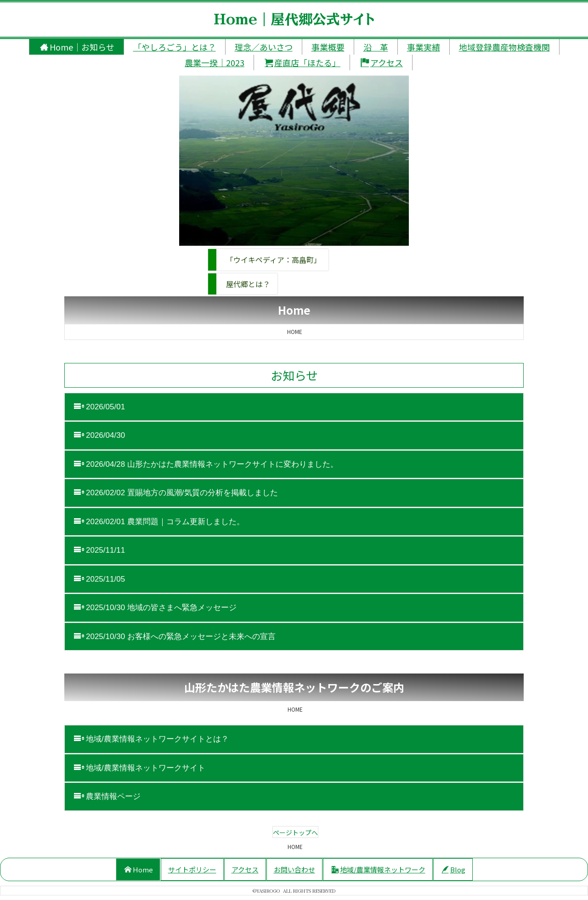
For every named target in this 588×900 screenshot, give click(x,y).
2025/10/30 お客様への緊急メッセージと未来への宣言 (175, 636)
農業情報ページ (107, 796)
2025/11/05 (99, 579)
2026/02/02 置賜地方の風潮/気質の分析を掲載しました (176, 492)
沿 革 (376, 47)
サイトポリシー (192, 869)
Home (139, 869)
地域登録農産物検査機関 (504, 47)
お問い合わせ (294, 869)
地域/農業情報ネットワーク (379, 869)
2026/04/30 (99, 435)
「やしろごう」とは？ (175, 47)
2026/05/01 (101, 407)
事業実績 (424, 47)
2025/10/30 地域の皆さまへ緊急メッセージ (155, 607)
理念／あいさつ (264, 47)
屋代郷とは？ (248, 284)
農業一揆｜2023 (215, 62)
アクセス (382, 62)
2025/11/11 (99, 550)
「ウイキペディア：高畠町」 (274, 260)
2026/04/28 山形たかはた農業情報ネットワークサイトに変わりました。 (206, 464)
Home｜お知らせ (77, 47)
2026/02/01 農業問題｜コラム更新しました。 (159, 521)
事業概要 (328, 47)
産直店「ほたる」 (302, 62)
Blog (454, 869)
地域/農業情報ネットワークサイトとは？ (151, 739)
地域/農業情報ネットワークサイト (140, 768)
